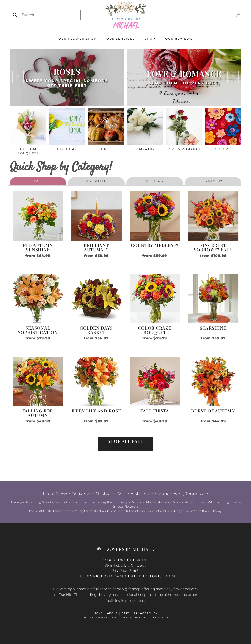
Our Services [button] (121, 39)
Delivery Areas (95, 617)
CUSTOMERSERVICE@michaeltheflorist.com (125, 576)
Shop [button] (150, 39)
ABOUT (112, 613)
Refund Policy (134, 617)
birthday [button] (155, 181)
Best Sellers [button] (96, 181)
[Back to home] (126, 15)
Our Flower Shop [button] (77, 39)
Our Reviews (179, 39)
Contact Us (159, 617)
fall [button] (38, 181)
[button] (18, 77)
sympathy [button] (213, 181)
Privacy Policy (145, 613)
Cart (125, 613)
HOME (98, 613)
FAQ (115, 617)
